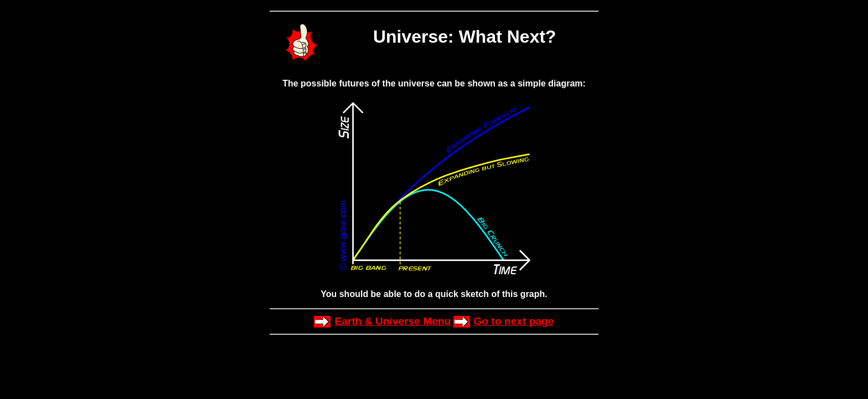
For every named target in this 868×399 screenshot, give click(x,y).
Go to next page (514, 321)
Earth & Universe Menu (392, 321)
